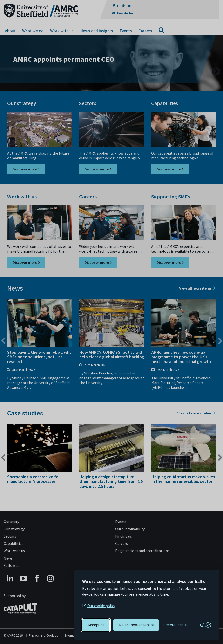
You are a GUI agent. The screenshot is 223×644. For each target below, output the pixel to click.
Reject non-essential (136, 625)
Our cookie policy (101, 606)
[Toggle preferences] (175, 625)
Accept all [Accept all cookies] (96, 625)
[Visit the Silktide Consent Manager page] (206, 625)
